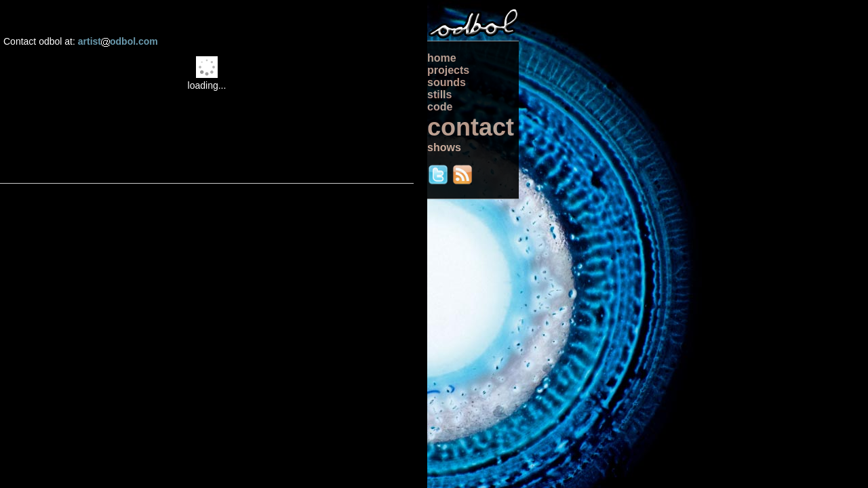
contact (471, 127)
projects (448, 70)
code (440, 107)
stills (439, 95)
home (442, 58)
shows (444, 147)
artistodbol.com (118, 41)
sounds (447, 82)
